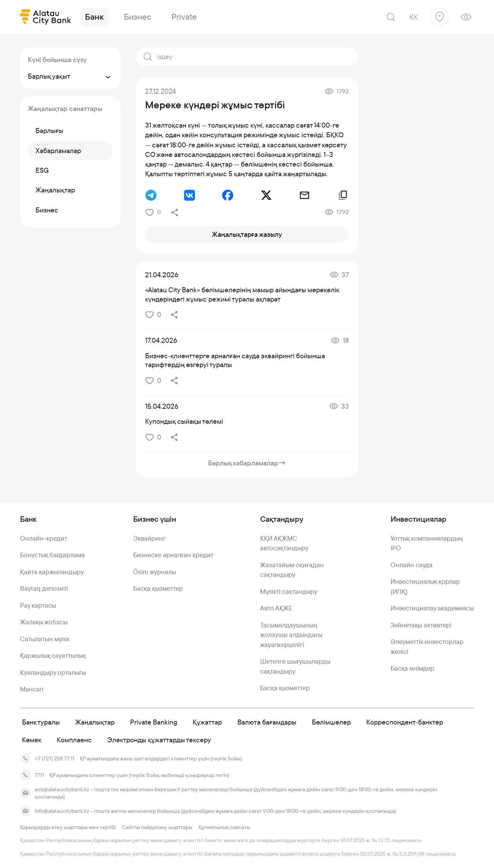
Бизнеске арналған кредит (173, 555)
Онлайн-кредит (44, 538)
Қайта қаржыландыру (52, 572)
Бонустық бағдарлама (52, 555)
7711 (39, 775)
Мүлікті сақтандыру (289, 592)
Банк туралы (41, 722)
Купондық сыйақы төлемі (184, 421)
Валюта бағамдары (267, 722)
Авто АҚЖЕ (276, 608)
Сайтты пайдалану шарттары (157, 827)
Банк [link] (94, 17)
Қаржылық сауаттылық (53, 656)
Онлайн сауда (412, 565)
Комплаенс (74, 740)
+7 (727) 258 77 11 (55, 758)
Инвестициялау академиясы (432, 608)
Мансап (32, 689)
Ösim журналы (155, 572)
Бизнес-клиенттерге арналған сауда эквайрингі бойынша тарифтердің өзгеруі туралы (235, 360)
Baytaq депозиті (44, 588)
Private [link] (184, 17)
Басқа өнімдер (412, 668)
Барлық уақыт (70, 76)
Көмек (32, 740)
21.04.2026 (162, 275)
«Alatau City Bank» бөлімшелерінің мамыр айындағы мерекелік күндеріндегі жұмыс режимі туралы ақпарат (242, 294)
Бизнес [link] (138, 17)
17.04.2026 (161, 340)
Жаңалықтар (95, 722)
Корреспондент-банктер (405, 722)
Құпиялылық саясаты (224, 827)
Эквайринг (149, 538)
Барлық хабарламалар (247, 463)
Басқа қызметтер (158, 588)
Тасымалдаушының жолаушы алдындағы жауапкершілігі (291, 635)
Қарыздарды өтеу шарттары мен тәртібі (68, 827)
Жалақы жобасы (44, 622)
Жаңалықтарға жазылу (247, 234)
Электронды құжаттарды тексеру (159, 740)
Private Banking (154, 722)
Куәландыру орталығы (53, 672)
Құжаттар (207, 722)
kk (414, 17)
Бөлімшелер (331, 722)
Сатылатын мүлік (45, 639)
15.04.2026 (162, 406)
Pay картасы (38, 605)
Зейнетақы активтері (421, 625)
